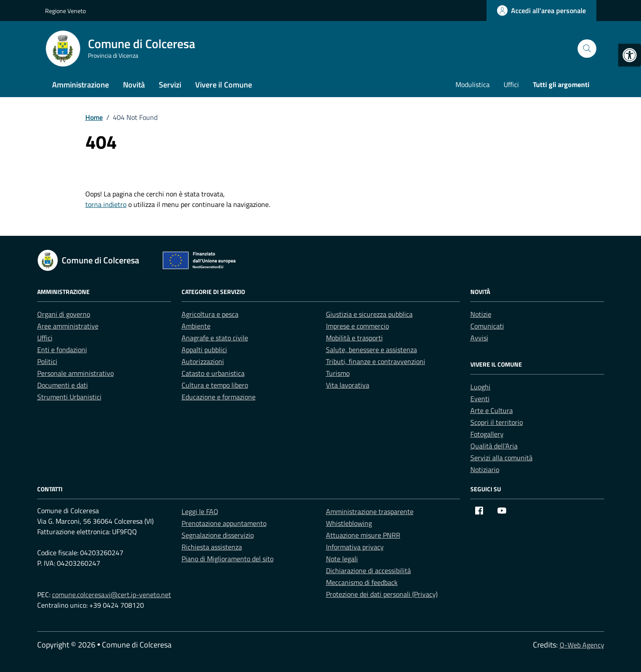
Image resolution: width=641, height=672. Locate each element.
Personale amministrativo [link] (75, 373)
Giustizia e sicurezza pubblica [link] (369, 314)
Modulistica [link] (473, 84)
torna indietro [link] (106, 204)
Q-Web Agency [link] (582, 645)
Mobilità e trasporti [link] (354, 338)
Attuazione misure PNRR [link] (363, 535)
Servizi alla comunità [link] (501, 458)
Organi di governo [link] (64, 314)
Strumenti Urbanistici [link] (69, 397)
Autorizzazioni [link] (203, 361)
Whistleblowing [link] (349, 523)
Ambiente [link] (196, 326)
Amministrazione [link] (81, 85)
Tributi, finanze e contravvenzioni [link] (376, 361)
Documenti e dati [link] (63, 385)
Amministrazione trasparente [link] (370, 511)
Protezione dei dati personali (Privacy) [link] (382, 594)
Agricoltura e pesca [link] (210, 314)
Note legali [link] (342, 559)
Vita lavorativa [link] (348, 385)
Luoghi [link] (480, 387)
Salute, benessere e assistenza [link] (371, 350)
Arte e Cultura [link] (492, 410)
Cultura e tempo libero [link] (215, 385)
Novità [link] (134, 85)
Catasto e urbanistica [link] (213, 373)
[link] (630, 55)
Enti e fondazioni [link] (62, 350)
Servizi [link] (170, 85)
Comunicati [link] (487, 326)
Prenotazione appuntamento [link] (224, 523)
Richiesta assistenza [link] (212, 547)
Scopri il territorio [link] (497, 422)
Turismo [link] (338, 373)
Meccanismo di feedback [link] (362, 582)
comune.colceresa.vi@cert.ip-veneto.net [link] (112, 595)
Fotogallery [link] (487, 434)
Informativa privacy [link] (355, 547)
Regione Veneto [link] (65, 11)
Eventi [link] (480, 399)
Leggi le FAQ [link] (200, 511)
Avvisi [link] (479, 338)
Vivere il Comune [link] (224, 85)
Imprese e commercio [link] (357, 326)
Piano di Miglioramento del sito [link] (228, 559)
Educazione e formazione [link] (219, 397)
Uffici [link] (511, 84)
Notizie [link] (481, 314)
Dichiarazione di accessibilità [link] (368, 570)
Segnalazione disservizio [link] (218, 535)
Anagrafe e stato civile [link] (215, 338)
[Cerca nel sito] (587, 49)
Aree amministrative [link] (68, 326)
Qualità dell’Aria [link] (494, 446)
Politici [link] (47, 361)
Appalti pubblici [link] (204, 350)
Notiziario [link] (485, 469)
